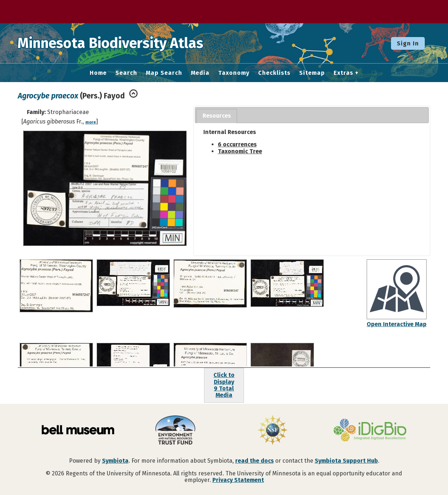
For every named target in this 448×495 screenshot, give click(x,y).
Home (98, 73)
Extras (343, 73)
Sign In (408, 43)
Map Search (164, 73)
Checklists (274, 73)
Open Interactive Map (397, 324)
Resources (217, 116)
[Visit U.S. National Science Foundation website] (273, 431)
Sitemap (312, 73)
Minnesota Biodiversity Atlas (113, 43)
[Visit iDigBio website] (370, 431)
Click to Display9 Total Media (224, 385)
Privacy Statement (238, 480)
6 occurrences (237, 144)
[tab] (217, 116)
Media (200, 73)
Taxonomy (234, 73)
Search (126, 73)
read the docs (254, 461)
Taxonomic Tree (240, 151)
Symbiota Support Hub (346, 461)
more (91, 122)
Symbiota (115, 461)
